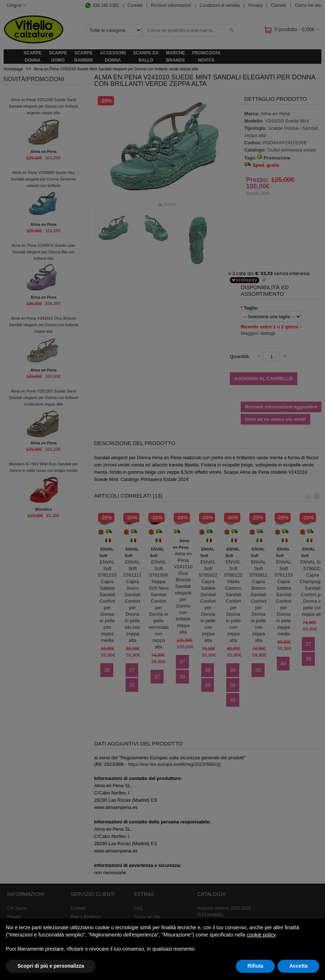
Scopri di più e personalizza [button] (51, 966)
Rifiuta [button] (256, 966)
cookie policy (261, 935)
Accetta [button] (298, 966)
